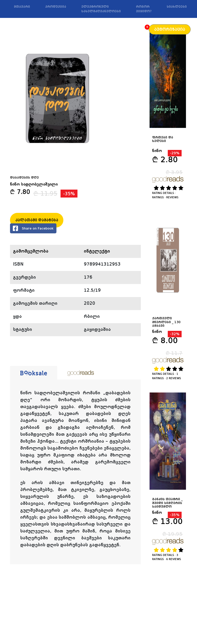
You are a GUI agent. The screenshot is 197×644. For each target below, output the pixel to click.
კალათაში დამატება (37, 220)
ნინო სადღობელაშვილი (34, 184)
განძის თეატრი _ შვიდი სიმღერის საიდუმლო (167, 503)
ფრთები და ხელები (163, 139)
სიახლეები (177, 7)
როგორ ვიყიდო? (144, 9)
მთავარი (22, 7)
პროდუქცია (56, 7)
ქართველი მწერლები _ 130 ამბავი (166, 322)
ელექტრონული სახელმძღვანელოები (101, 9)
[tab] (34, 373)
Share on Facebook (33, 228)
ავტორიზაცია (170, 29)
